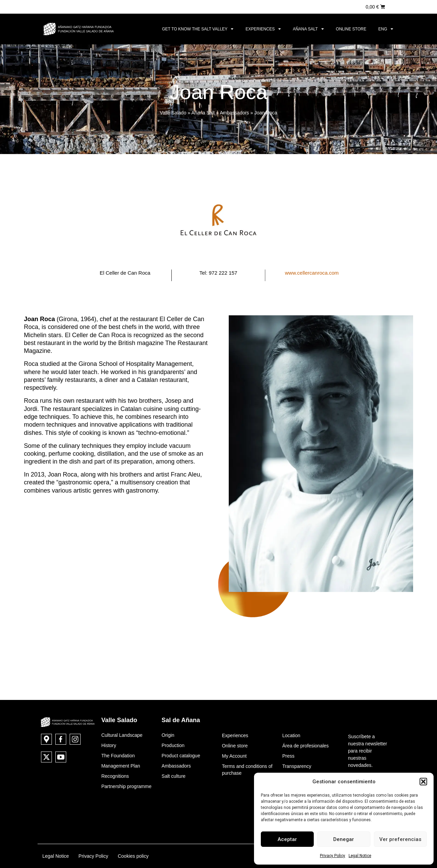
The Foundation (118, 756)
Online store (351, 29)
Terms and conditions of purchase (247, 770)
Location (291, 735)
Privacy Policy (333, 856)
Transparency (297, 766)
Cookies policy (133, 856)
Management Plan (121, 766)
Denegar (344, 839)
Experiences (263, 29)
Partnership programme (126, 786)
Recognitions (115, 776)
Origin (168, 735)
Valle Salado (173, 113)
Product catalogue (181, 756)
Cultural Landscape (122, 735)
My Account (234, 756)
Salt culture (173, 776)
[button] (423, 782)
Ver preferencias (400, 839)
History (109, 745)
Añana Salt (308, 29)
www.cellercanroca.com (312, 273)
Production (173, 745)
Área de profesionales (306, 746)
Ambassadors (235, 113)
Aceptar (287, 839)
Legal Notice (360, 856)
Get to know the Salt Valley (198, 29)
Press (288, 756)
